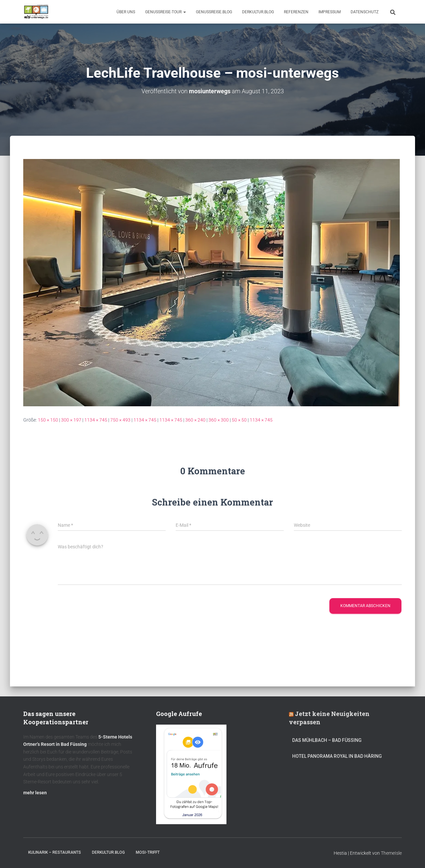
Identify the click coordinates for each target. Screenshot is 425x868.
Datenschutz (365, 12)
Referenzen (296, 12)
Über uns (126, 12)
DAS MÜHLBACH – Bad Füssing (327, 740)
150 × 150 (48, 420)
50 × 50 (239, 420)
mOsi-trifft (148, 852)
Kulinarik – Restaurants (55, 852)
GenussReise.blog (214, 12)
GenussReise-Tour (166, 12)
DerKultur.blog (258, 12)
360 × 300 (219, 420)
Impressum (330, 12)
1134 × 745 (96, 420)
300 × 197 (71, 420)
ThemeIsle (391, 853)
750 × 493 (120, 420)
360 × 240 (195, 420)
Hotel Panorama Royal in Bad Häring (337, 756)
